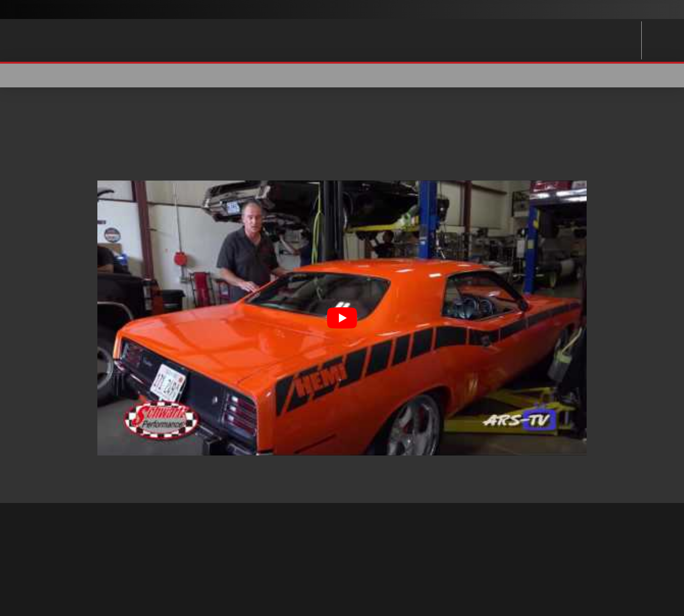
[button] (580, 76)
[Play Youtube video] (342, 318)
